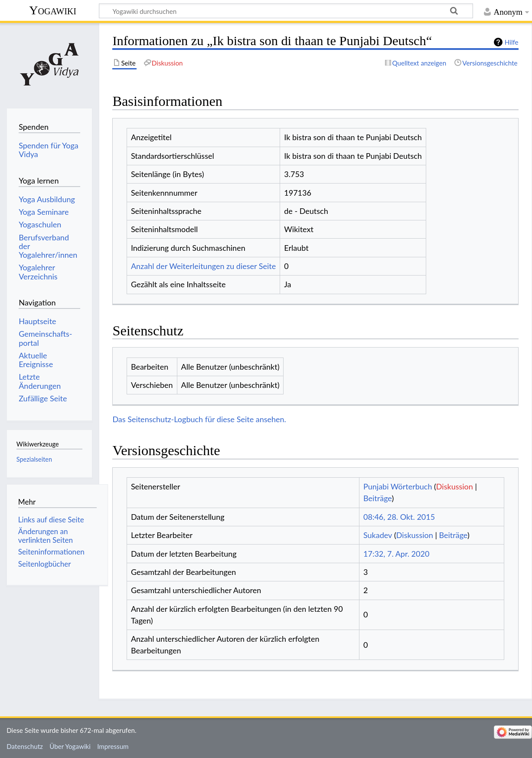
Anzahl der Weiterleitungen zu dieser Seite (203, 266)
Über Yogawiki (70, 746)
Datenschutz (25, 746)
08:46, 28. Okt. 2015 (399, 517)
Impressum (113, 746)
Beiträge (377, 498)
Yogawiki (53, 10)
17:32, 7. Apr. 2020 (396, 554)
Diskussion (455, 486)
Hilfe (512, 42)
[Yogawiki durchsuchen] (286, 11)
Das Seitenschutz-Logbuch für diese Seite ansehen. (199, 419)
